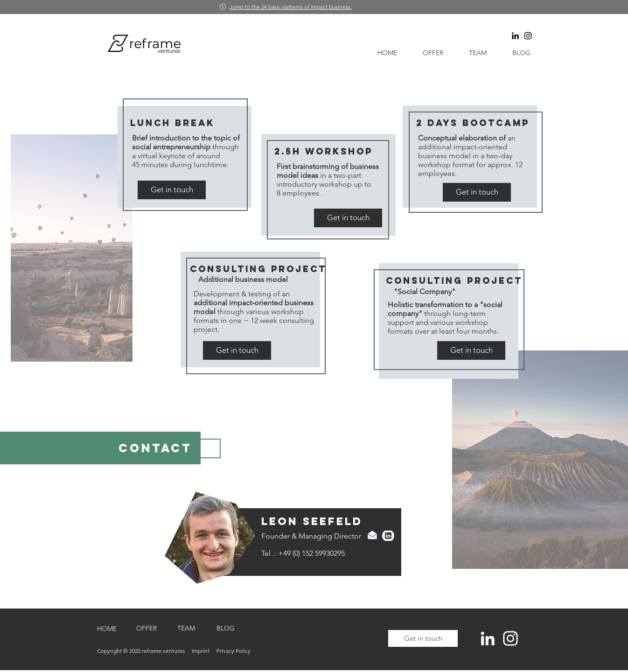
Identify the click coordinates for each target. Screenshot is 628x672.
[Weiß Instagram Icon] (510, 638)
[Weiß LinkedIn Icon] (488, 638)
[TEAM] (186, 629)
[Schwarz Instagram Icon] (528, 36)
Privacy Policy (234, 651)
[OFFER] (146, 629)
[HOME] (107, 629)
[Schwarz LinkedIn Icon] (515, 36)
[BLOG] (226, 629)
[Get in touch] (172, 190)
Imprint (204, 651)
